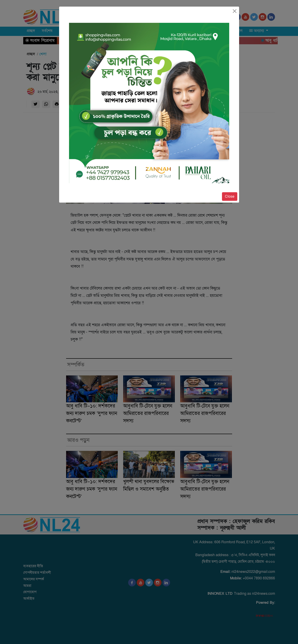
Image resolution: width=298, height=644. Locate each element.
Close (230, 197)
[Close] (235, 11)
